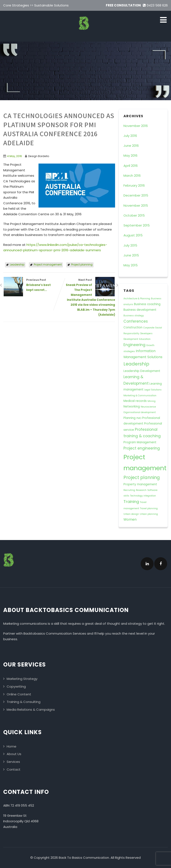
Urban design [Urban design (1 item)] (131, 514)
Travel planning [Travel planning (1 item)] (149, 508)
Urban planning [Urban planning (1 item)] (149, 514)
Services (13, 762)
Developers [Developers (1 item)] (146, 333)
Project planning (82, 265)
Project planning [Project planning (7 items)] (142, 477)
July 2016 (130, 136)
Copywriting (16, 686)
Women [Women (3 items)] (130, 519)
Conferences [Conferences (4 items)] (136, 321)
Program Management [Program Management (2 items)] (140, 442)
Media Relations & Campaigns (31, 710)
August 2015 (133, 235)
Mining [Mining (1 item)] (152, 401)
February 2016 (134, 185)
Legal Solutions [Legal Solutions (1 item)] (153, 390)
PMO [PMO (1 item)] (139, 418)
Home (12, 746)
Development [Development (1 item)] (131, 339)
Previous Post (31, 285)
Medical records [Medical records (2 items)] (135, 401)
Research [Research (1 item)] (141, 490)
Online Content (19, 694)
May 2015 (131, 265)
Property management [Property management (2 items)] (140, 484)
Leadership (17, 265)
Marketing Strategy (22, 679)
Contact (14, 769)
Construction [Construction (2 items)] (133, 327)
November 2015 (136, 205)
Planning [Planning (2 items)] (129, 418)
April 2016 (131, 166)
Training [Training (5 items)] (131, 502)
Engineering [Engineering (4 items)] (134, 345)
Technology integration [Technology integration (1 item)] (143, 496)
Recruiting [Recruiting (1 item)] (129, 490)
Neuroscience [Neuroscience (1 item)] (148, 407)
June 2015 (131, 255)
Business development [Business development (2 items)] (140, 310)
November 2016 (136, 126)
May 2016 (130, 155)
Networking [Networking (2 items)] (132, 407)
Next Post (87, 298)
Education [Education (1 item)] (145, 339)
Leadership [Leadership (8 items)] (136, 364)
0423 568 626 (155, 5)
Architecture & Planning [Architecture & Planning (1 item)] (137, 299)
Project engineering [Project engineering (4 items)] (142, 448)
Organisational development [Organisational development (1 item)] (140, 412)
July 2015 (130, 245)
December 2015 (136, 195)
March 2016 (132, 176)
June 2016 (131, 146)
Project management (48, 265)
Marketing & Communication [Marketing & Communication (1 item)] (140, 396)
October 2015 (134, 215)
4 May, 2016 (15, 156)
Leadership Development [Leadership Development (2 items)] (142, 371)
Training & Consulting (24, 702)
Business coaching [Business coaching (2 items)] (147, 304)
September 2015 (137, 225)
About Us (14, 754)
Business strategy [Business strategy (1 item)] (134, 316)
